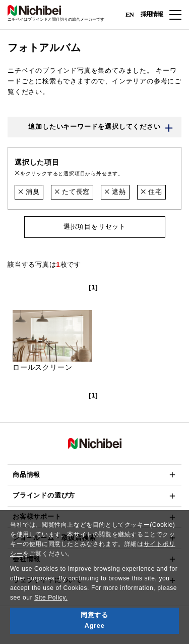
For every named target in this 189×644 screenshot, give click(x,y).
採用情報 (152, 14)
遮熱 (115, 192)
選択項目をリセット (94, 227)
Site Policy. (51, 598)
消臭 (29, 192)
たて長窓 (72, 192)
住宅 (151, 192)
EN (130, 14)
